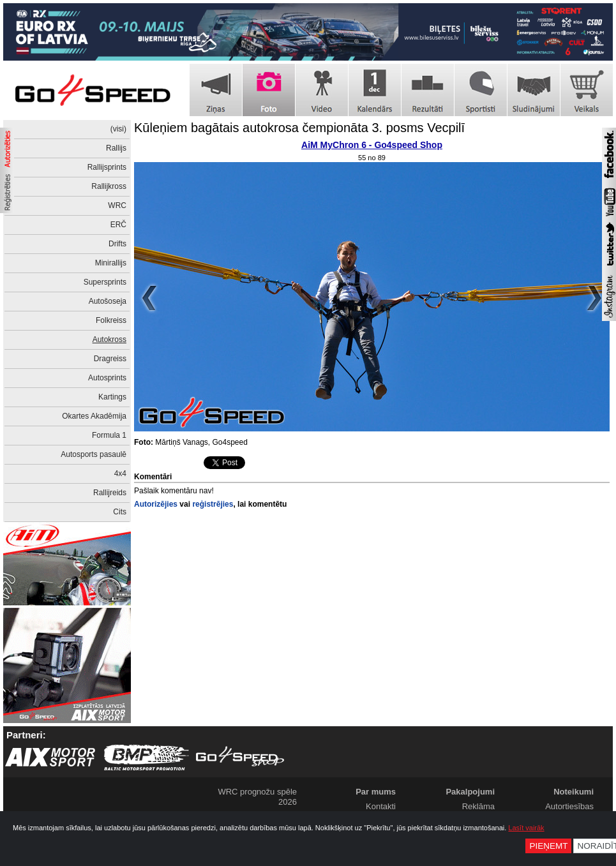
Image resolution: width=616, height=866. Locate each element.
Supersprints (105, 282)
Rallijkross (109, 186)
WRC (117, 205)
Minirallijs (111, 263)
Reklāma (478, 806)
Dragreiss (110, 359)
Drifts (117, 244)
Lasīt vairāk (526, 828)
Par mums (376, 792)
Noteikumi (574, 792)
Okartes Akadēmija (94, 416)
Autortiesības (569, 806)
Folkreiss (111, 320)
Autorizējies (156, 504)
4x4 (120, 474)
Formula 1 (109, 435)
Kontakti (381, 806)
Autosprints (107, 378)
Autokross (109, 340)
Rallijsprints (107, 167)
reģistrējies (213, 504)
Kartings (112, 397)
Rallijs (116, 148)
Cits (120, 512)
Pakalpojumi (470, 792)
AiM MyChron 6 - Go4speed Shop (372, 145)
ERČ (118, 225)
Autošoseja (108, 301)
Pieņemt (548, 846)
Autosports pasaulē (94, 454)
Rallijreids (110, 493)
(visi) (118, 129)
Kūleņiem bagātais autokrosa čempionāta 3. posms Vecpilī (299, 128)
